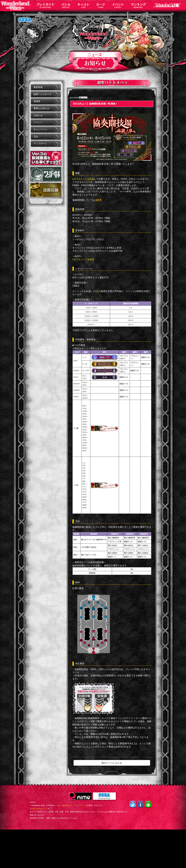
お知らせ (38, 115)
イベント (38, 122)
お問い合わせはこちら (40, 809)
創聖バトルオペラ (43, 94)
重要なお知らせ (41, 108)
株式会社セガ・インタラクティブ (74, 805)
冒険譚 (37, 101)
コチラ (98, 200)
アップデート (40, 144)
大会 (36, 137)
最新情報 (38, 87)
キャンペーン (40, 129)
